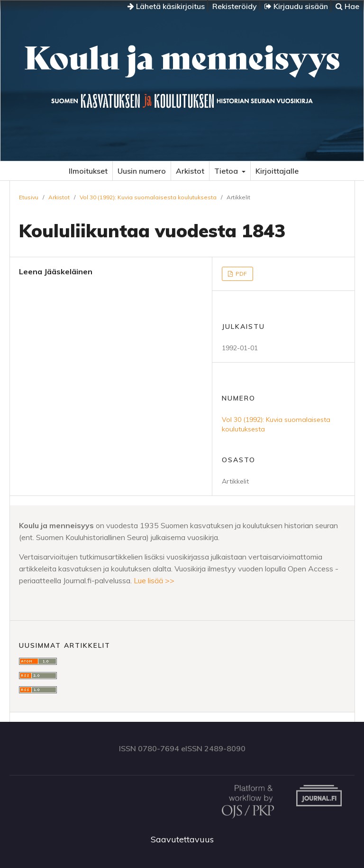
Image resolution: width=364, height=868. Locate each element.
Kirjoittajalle (277, 171)
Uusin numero (142, 171)
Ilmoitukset (88, 171)
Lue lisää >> (154, 580)
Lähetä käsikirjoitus (166, 6)
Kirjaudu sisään (296, 6)
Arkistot (190, 171)
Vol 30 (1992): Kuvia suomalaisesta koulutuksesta (148, 197)
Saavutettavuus (182, 839)
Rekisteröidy (235, 6)
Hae (347, 6)
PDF (241, 274)
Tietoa (227, 171)
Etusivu (29, 197)
